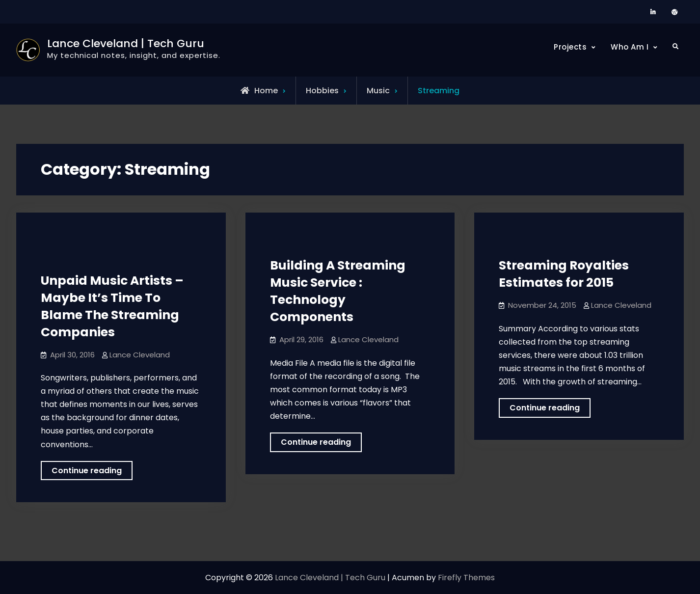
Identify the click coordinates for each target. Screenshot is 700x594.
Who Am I (630, 47)
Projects (570, 47)
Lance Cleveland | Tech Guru (126, 43)
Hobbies (322, 91)
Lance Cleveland (140, 355)
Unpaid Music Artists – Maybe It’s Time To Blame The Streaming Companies (112, 306)
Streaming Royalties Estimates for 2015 (564, 274)
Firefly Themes (466, 578)
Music (378, 91)
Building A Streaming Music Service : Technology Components (338, 291)
